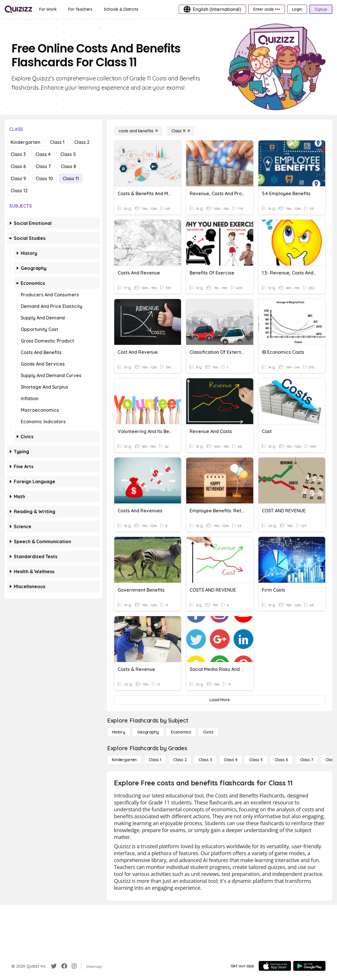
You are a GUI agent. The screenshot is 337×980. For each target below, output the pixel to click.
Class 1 (57, 142)
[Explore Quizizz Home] (18, 9)
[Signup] (321, 9)
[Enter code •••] (266, 9)
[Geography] (148, 732)
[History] (119, 732)
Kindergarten (25, 142)
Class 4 (43, 154)
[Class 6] (281, 760)
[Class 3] (205, 760)
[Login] (297, 9)
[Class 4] (231, 760)
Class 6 (18, 166)
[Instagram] (74, 966)
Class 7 (43, 166)
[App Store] (275, 966)
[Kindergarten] (124, 760)
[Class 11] (181, 131)
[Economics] (181, 732)
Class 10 (44, 178)
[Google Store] (309, 966)
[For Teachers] (80, 9)
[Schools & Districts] (121, 9)
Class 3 (18, 154)
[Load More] (220, 700)
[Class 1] (155, 760)
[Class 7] (307, 760)
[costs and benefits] (138, 131)
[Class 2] (180, 760)
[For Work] (48, 9)
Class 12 (19, 191)
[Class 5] (256, 760)
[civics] (208, 732)
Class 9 (18, 178)
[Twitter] (54, 966)
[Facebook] (64, 966)
